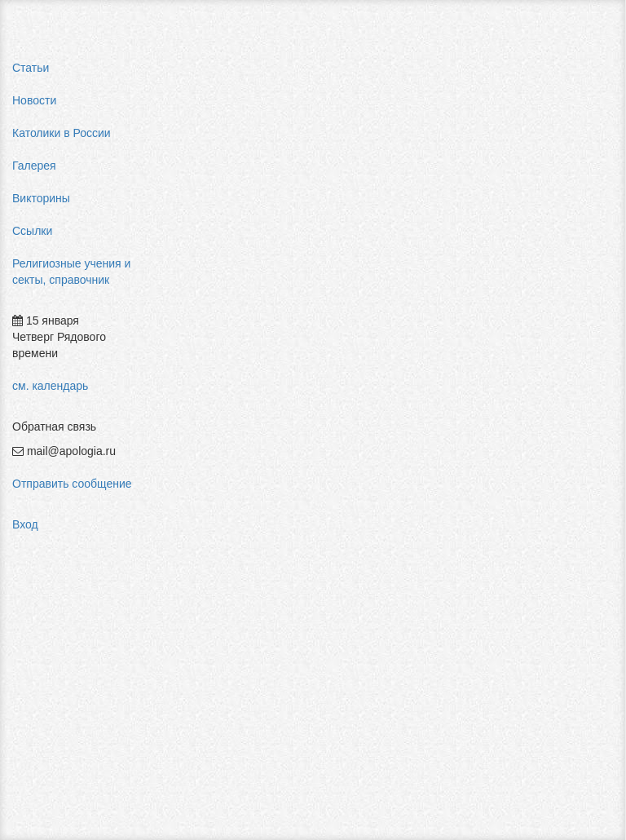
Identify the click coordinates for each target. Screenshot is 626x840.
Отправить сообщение (72, 484)
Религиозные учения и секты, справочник (71, 272)
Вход (25, 524)
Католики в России (62, 133)
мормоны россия (567, 343)
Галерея (34, 166)
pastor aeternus (562, 196)
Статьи (31, 68)
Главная (209, 72)
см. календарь (50, 386)
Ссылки (32, 231)
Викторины (41, 198)
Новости (34, 100)
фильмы (545, 489)
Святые (330, 72)
